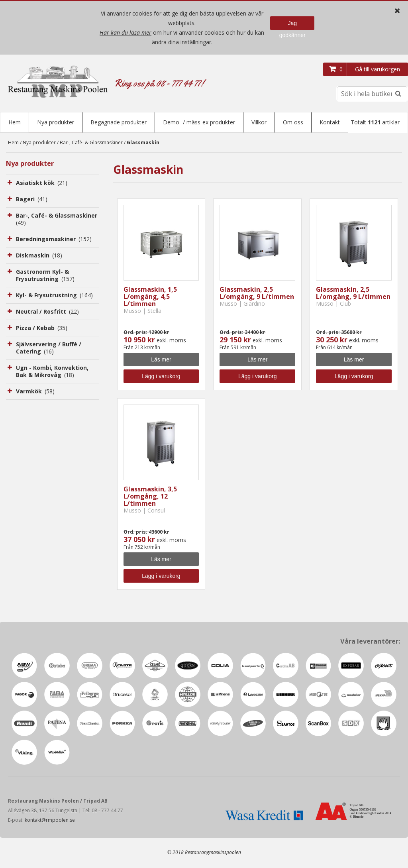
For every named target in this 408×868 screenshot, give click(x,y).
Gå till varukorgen (378, 69)
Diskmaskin (39, 256)
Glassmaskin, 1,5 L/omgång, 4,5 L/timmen (150, 297)
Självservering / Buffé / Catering (49, 349)
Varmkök (35, 392)
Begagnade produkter (119, 122)
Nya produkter (56, 122)
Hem (15, 122)
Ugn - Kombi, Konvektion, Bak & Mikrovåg (52, 372)
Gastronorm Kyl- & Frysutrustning (45, 276)
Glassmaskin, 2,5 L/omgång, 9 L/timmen (257, 294)
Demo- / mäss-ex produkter (199, 122)
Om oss (293, 122)
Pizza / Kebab (42, 329)
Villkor (259, 122)
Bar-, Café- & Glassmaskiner (91, 143)
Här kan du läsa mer (126, 32)
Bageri (32, 200)
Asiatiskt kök (42, 184)
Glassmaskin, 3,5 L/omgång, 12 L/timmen (150, 497)
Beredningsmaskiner (54, 240)
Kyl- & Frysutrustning (54, 296)
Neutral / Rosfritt (47, 312)
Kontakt (330, 122)
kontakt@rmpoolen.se (50, 821)
